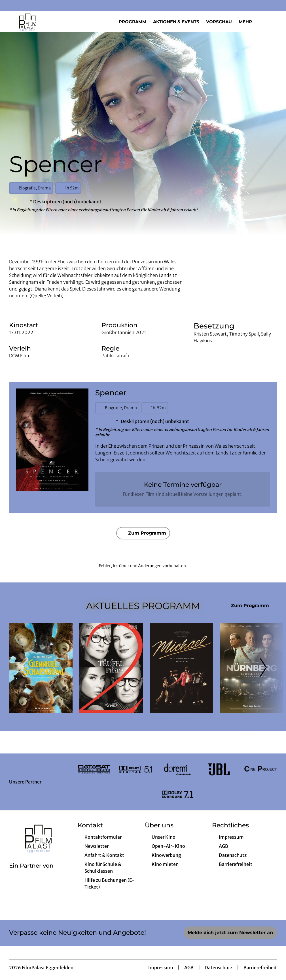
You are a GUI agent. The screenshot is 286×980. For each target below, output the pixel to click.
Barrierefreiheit (260, 968)
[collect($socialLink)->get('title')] (10, 6)
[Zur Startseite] (49, 22)
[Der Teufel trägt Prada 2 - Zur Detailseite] (111, 668)
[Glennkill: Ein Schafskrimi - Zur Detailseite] (41, 668)
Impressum (161, 968)
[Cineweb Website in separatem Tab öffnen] (31, 873)
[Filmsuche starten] (271, 22)
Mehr (249, 22)
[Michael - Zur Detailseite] (181, 668)
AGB (189, 968)
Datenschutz (219, 968)
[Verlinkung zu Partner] (94, 769)
